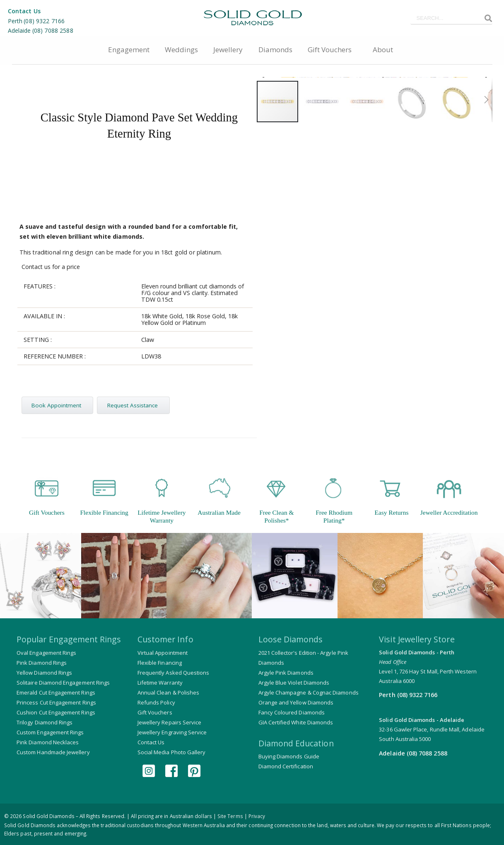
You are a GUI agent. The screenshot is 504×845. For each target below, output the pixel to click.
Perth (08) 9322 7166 (408, 696)
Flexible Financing (160, 664)
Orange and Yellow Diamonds (296, 704)
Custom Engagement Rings (50, 734)
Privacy (257, 816)
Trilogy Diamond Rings (45, 724)
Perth (15, 21)
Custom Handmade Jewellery (53, 753)
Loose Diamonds (291, 640)
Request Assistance (135, 407)
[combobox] (451, 18)
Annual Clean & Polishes (169, 694)
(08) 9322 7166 (44, 21)
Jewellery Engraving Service (172, 734)
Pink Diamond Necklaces (48, 743)
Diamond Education (296, 744)
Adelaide (19, 30)
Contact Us (24, 11)
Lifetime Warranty (160, 684)
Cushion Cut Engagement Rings (56, 714)
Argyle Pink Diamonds (286, 674)
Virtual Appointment (163, 654)
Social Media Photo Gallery (172, 753)
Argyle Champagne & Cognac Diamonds (309, 694)
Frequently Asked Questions (174, 674)
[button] (485, 307)
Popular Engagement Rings (69, 640)
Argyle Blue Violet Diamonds (294, 684)
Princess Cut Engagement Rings (56, 704)
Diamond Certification (286, 768)
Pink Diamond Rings (42, 664)
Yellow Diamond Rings (44, 674)
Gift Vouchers (155, 714)
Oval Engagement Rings (46, 654)
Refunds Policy (156, 704)
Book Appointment (58, 407)
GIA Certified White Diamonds (296, 724)
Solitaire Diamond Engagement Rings (63, 684)
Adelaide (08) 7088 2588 (413, 753)
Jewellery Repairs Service (170, 724)
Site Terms (230, 816)
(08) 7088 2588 (53, 30)
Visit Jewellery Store (417, 640)
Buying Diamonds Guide (289, 758)
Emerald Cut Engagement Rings (56, 694)
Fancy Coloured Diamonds (292, 714)
